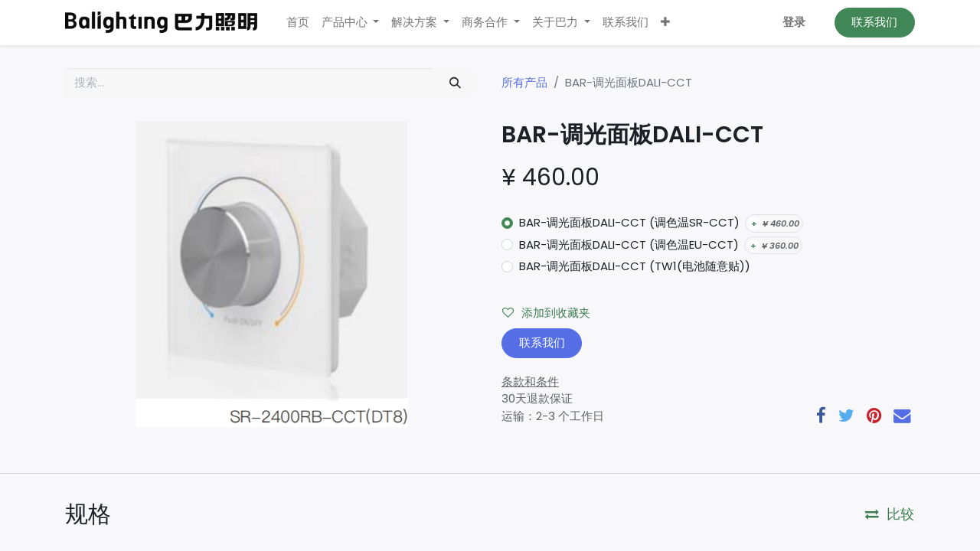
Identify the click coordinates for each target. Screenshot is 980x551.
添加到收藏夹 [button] (546, 313)
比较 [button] (890, 514)
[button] (665, 23)
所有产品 (524, 82)
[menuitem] (298, 23)
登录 (794, 22)
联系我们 (874, 22)
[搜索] (456, 83)
